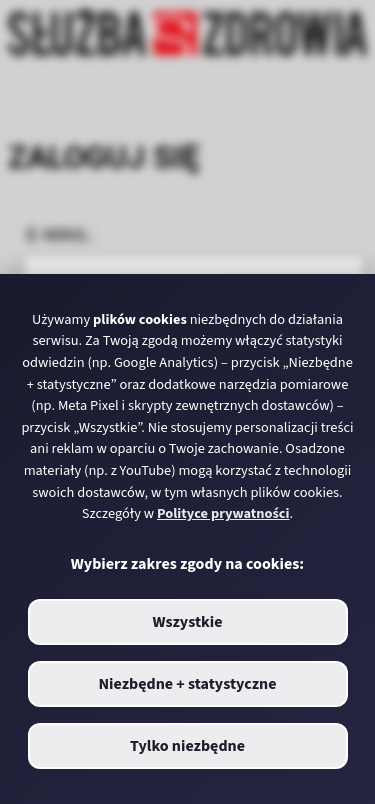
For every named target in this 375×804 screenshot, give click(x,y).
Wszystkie (187, 622)
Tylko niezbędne (187, 746)
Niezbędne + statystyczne (187, 684)
